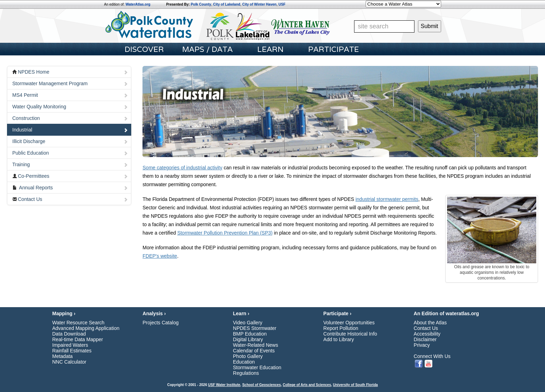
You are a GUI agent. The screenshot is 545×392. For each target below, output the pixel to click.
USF (282, 4)
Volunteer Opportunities (349, 323)
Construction (70, 118)
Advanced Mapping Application (86, 328)
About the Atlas (430, 323)
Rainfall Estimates (72, 351)
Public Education (70, 153)
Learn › (241, 313)
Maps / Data (207, 49)
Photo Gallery (248, 356)
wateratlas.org (462, 313)
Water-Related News (256, 345)
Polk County (201, 4)
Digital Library (248, 339)
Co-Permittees (70, 176)
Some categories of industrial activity (182, 168)
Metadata (62, 356)
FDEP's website (160, 256)
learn (270, 49)
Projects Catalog (161, 323)
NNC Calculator (69, 362)
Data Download (69, 334)
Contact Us (70, 199)
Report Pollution (341, 328)
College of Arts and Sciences (307, 385)
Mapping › (64, 313)
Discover (144, 49)
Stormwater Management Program (70, 83)
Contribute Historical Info (350, 334)
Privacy (422, 345)
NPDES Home (70, 72)
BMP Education (250, 334)
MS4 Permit (70, 95)
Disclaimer (425, 339)
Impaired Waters (70, 345)
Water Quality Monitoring (70, 107)
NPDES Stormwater (255, 328)
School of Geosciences (261, 385)
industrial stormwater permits (387, 199)
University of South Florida (355, 385)
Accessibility (427, 334)
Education (244, 362)
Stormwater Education (257, 367)
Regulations (246, 373)
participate (334, 49)
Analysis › (154, 313)
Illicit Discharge (70, 141)
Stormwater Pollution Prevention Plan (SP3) (225, 233)
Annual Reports (70, 188)
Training (70, 164)
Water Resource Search (78, 323)
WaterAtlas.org (138, 4)
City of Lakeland (227, 4)
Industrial (70, 130)
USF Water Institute (224, 385)
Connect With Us (432, 356)
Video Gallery (248, 323)
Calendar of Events (254, 351)
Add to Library (338, 339)
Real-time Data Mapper (78, 339)
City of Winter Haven (259, 4)
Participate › (337, 313)
